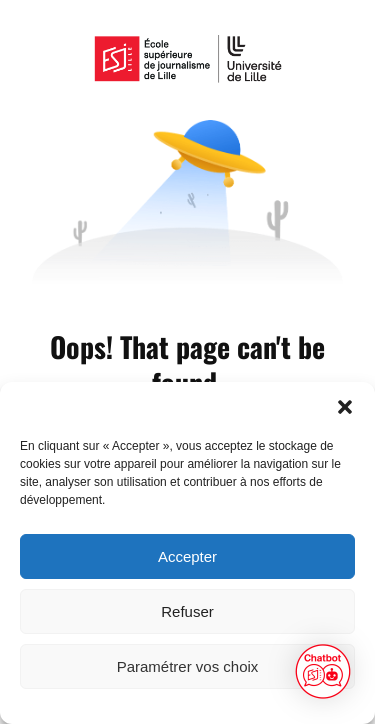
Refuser (187, 611)
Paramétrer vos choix (188, 666)
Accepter (187, 556)
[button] (345, 407)
